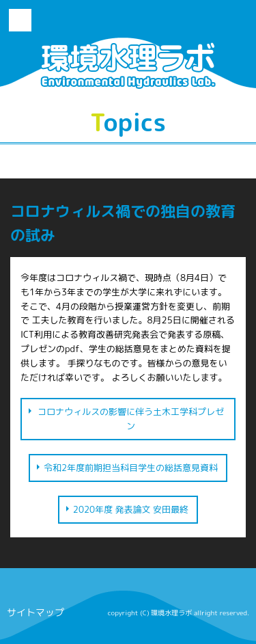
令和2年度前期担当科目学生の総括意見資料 (131, 468)
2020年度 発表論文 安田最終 (131, 509)
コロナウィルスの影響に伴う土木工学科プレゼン (131, 419)
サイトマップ (35, 612)
